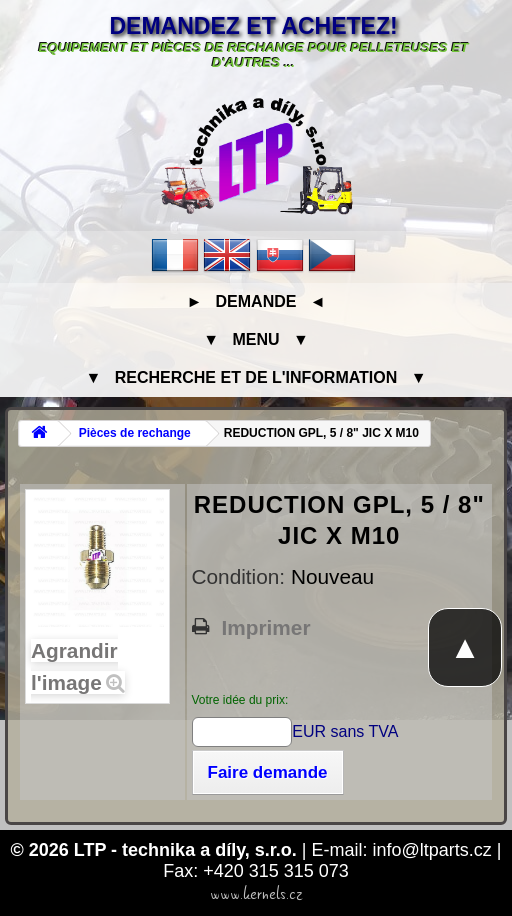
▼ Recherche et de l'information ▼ (256, 377)
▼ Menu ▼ (255, 339)
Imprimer (266, 628)
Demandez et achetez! (253, 26)
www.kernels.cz (256, 894)
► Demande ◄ (255, 301)
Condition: (241, 576)
